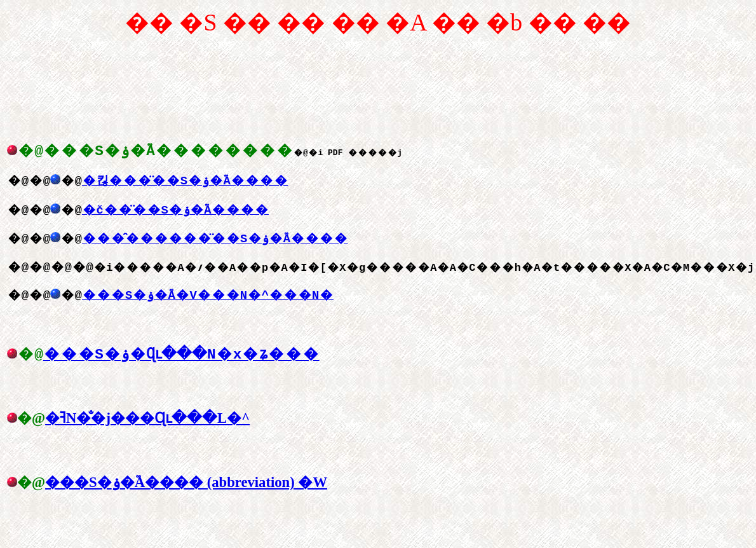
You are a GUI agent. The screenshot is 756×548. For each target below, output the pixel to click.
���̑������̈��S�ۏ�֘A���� (215, 244)
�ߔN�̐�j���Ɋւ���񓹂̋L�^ (147, 430)
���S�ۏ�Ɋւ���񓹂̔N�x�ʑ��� (184, 365)
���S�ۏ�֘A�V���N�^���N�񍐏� (215, 301)
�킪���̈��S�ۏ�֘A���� (185, 186)
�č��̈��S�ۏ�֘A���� (175, 216)
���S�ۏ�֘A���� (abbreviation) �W (186, 494)
